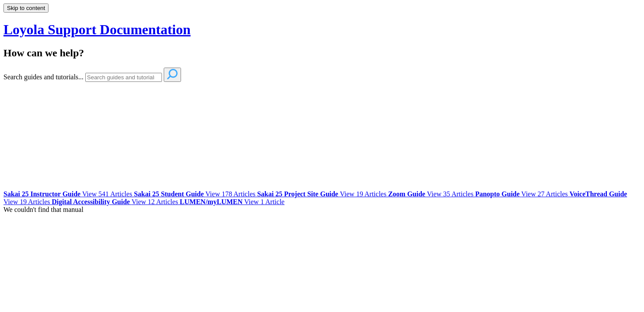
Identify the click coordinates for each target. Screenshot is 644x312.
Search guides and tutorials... (44, 77)
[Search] (124, 77)
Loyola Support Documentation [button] (97, 29)
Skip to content (26, 8)
